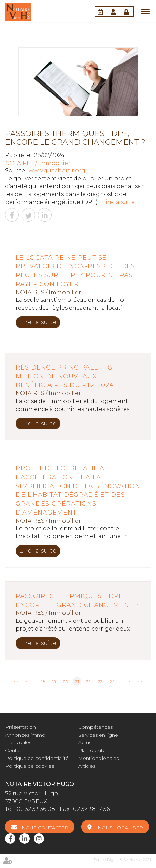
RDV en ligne (101, 11)
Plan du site (92, 750)
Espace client (114, 11)
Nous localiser (120, 828)
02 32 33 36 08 (36, 809)
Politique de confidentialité (37, 758)
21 (77, 681)
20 (66, 681)
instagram (39, 839)
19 (54, 681)
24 (112, 681)
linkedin (25, 839)
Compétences (95, 727)
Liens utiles (18, 742)
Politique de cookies (30, 766)
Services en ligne (98, 735)
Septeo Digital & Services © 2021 (122, 860)
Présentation (20, 727)
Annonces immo (25, 735)
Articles (87, 766)
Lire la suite (118, 202)
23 (100, 681)
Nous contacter (45, 828)
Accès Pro (127, 11)
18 (43, 681)
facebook (10, 839)
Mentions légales (98, 758)
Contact (15, 750)
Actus (85, 742)
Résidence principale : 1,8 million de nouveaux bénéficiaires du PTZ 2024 (65, 376)
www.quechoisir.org (57, 171)
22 (88, 681)
